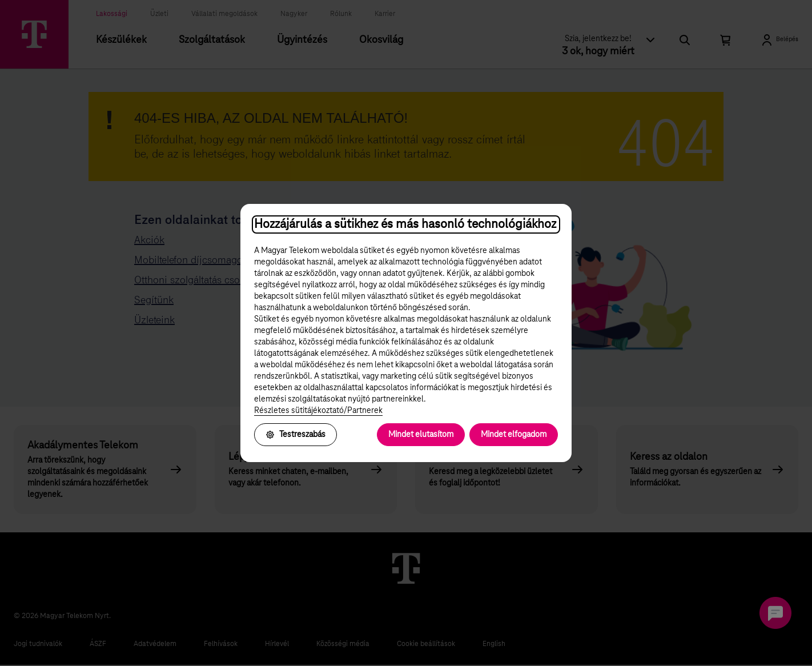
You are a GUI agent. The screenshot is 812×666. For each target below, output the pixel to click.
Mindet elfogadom (514, 435)
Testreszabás (296, 435)
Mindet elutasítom (421, 435)
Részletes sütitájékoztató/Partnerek (318, 411)
